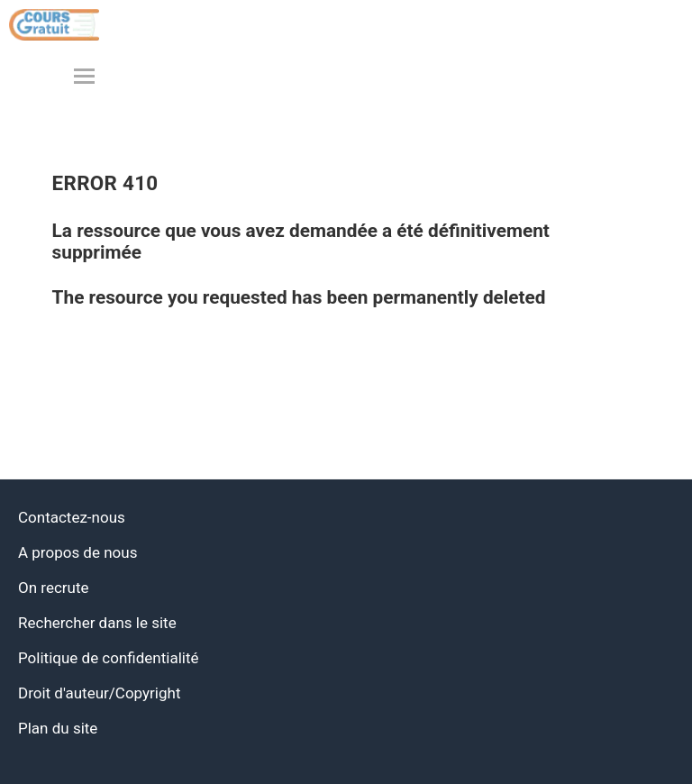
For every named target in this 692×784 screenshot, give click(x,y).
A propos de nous (77, 552)
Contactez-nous (72, 517)
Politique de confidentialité (109, 658)
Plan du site (58, 728)
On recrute (54, 588)
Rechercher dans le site (97, 623)
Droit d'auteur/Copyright (99, 693)
